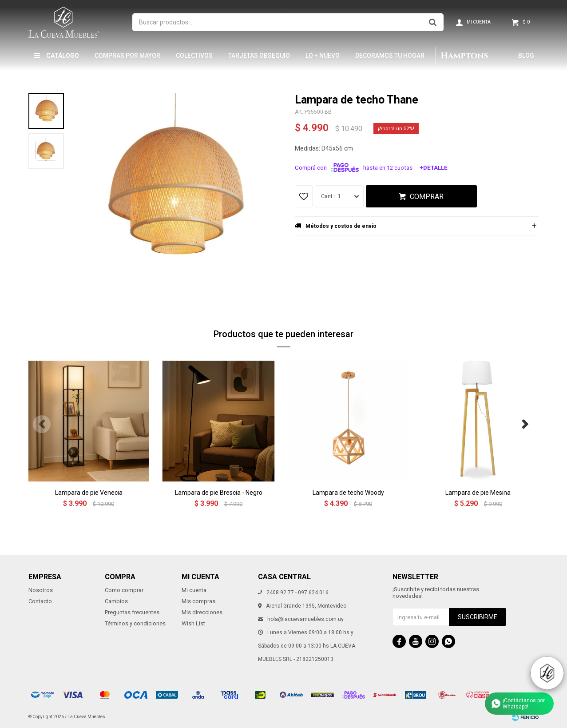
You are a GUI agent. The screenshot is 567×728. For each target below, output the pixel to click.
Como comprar (124, 590)
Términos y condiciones (135, 623)
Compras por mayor (127, 56)
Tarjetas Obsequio (259, 56)
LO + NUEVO (323, 56)
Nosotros (41, 590)
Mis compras (198, 601)
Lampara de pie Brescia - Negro (219, 493)
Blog (526, 56)
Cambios (116, 601)
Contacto (40, 601)
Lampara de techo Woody (348, 493)
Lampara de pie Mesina (478, 493)
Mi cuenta (194, 590)
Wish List (193, 623)
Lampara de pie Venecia (89, 493)
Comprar (427, 197)
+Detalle (434, 168)
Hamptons (464, 56)
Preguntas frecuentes (132, 612)
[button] (525, 424)
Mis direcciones (202, 612)
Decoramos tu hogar (390, 56)
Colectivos (194, 56)
